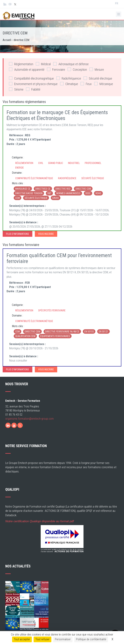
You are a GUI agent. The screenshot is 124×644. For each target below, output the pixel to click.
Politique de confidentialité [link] (91, 639)
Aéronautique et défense (71, 64)
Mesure (97, 69)
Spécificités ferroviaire (52, 310)
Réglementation (21, 64)
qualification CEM (25, 336)
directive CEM (83, 189)
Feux (86, 84)
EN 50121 (103, 332)
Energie (20, 168)
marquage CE (23, 189)
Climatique (69, 84)
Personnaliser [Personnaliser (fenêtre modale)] (63, 639)
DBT (49, 193)
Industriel (74, 163)
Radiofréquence (69, 78)
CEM (17, 198)
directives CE (43, 189)
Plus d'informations (17, 234)
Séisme (16, 89)
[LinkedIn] (8, 425)
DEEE (88, 193)
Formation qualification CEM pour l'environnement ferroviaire (59, 258)
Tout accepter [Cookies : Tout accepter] (22, 639)
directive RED (63, 189)
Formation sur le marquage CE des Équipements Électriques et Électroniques (57, 115)
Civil (41, 163)
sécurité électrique (36, 198)
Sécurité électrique (98, 78)
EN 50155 (89, 332)
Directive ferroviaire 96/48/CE (62, 332)
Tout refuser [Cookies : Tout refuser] (42, 639)
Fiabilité (33, 89)
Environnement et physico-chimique (33, 84)
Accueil (7, 40)
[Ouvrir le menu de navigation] (119, 14)
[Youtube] (14, 425)
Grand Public (56, 163)
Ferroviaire (56, 69)
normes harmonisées (68, 193)
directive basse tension (29, 193)
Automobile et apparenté (27, 69)
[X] (20, 425)
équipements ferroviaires (55, 336)
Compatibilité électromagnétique (31, 78)
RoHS (98, 193)
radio (56, 198)
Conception (77, 69)
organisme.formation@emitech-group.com (29, 419)
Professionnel (93, 163)
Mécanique (104, 84)
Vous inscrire (46, 234)
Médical (43, 64)
